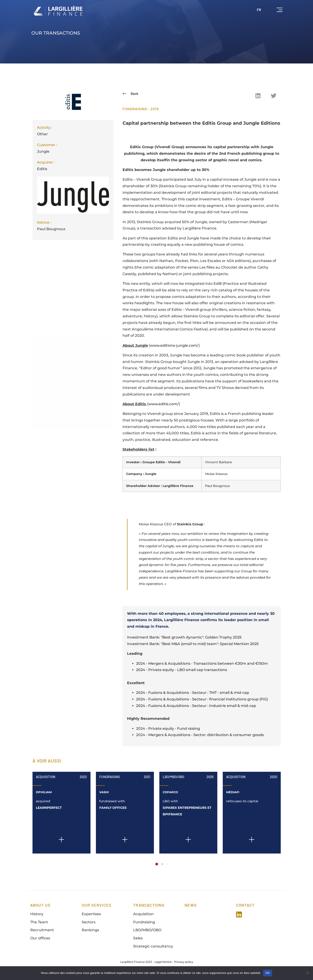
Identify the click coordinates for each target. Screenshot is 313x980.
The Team (39, 924)
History (37, 916)
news (191, 907)
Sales (138, 941)
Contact (245, 907)
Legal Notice (163, 964)
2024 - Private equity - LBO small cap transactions (182, 672)
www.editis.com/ (164, 404)
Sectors (89, 924)
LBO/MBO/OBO (173, 779)
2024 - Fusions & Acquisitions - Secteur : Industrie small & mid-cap (196, 708)
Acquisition (46, 779)
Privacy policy (184, 964)
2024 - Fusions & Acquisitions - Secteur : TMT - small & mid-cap (193, 695)
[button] (258, 96)
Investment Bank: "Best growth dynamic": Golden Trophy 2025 (184, 640)
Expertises (91, 916)
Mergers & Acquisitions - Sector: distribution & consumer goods (206, 737)
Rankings (90, 932)
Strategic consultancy (153, 949)
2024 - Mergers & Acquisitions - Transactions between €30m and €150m (202, 666)
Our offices (40, 941)
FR (259, 10)
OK (268, 973)
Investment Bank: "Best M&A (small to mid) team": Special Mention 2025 (193, 646)
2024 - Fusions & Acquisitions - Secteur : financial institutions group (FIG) (202, 702)
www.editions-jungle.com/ (174, 345)
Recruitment (42, 932)
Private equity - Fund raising (174, 731)
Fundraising (110, 779)
